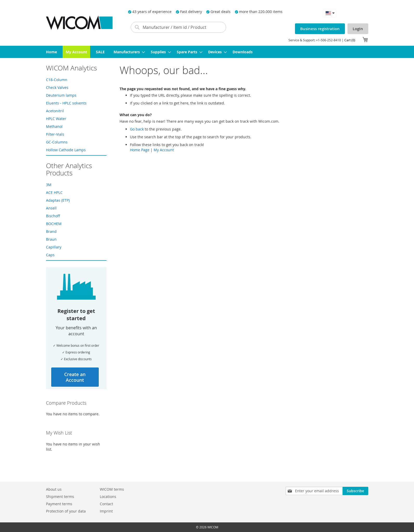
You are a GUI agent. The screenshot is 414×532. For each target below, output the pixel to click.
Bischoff (53, 216)
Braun (51, 239)
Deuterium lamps (61, 95)
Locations (108, 497)
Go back (137, 129)
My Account (164, 150)
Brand (51, 231)
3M (49, 185)
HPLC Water (56, 119)
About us (54, 489)
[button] (330, 13)
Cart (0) (350, 40)
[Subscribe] (355, 491)
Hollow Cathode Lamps (66, 150)
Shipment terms (60, 497)
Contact (106, 504)
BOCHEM (54, 224)
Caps (50, 255)
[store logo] (79, 23)
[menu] (207, 52)
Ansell (51, 208)
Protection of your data (66, 511)
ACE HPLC (54, 192)
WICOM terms (112, 489)
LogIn (358, 29)
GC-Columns (57, 142)
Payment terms (59, 504)
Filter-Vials (55, 134)
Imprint (106, 511)
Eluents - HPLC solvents (66, 103)
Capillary (54, 247)
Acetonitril (55, 111)
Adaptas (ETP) (58, 200)
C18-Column (57, 80)
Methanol (54, 126)
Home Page (140, 150)
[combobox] (179, 27)
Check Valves (57, 87)
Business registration (320, 29)
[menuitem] (51, 52)
